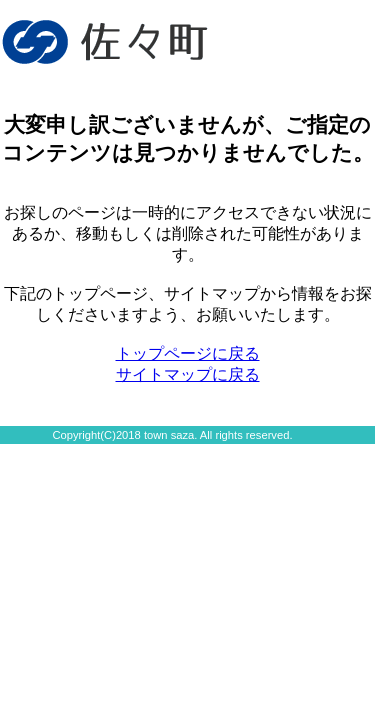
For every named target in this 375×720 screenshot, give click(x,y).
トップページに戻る (188, 353)
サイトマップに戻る (188, 374)
